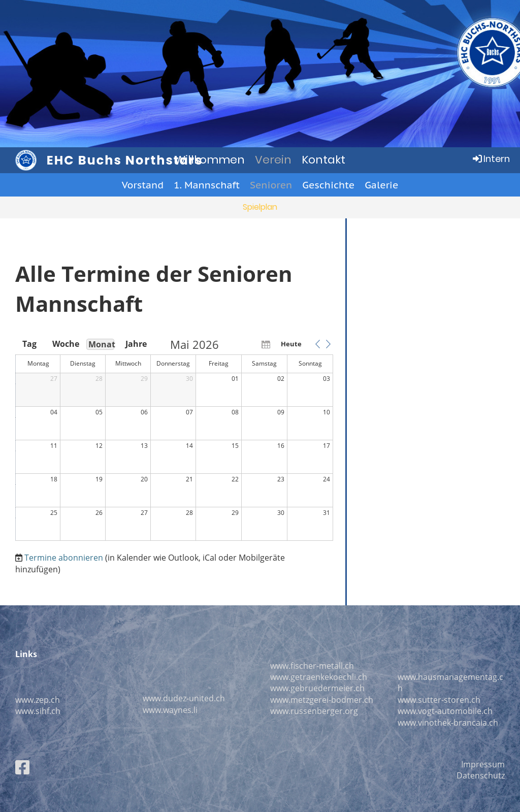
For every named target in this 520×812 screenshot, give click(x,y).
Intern (491, 159)
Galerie (381, 185)
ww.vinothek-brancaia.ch (451, 723)
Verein (273, 160)
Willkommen (210, 160)
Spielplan (260, 207)
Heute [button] (291, 344)
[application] (174, 440)
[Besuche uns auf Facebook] (22, 767)
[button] (317, 344)
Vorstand (143, 185)
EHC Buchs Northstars (125, 160)
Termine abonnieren (64, 558)
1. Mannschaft (207, 185)
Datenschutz (481, 775)
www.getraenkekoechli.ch (319, 677)
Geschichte (328, 185)
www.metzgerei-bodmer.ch (322, 700)
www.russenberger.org (314, 711)
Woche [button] (65, 344)
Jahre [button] (136, 344)
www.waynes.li (170, 710)
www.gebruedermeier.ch (317, 688)
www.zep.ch (38, 700)
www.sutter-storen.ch (439, 700)
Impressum (483, 764)
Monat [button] (101, 344)
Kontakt (323, 160)
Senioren (271, 185)
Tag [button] (29, 344)
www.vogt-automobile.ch (445, 711)
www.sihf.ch (38, 711)
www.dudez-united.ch (184, 698)
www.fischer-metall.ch (312, 666)
